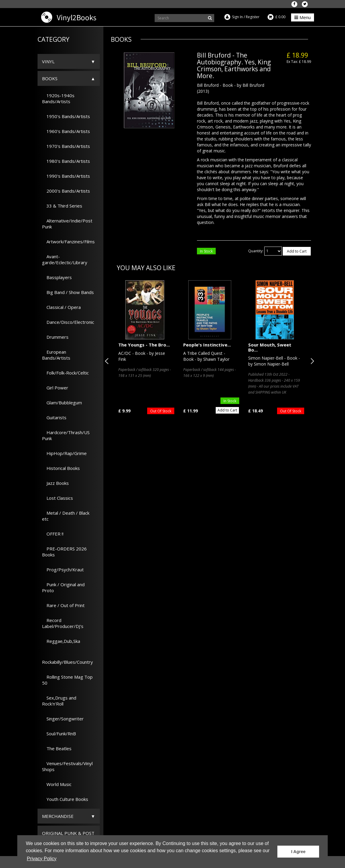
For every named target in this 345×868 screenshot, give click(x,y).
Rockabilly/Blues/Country (67, 659)
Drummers (55, 337)
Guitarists (54, 417)
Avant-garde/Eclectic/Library (65, 259)
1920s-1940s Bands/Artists (58, 98)
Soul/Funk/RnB (59, 734)
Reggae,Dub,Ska (61, 641)
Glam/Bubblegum (62, 403)
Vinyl (48, 61)
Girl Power (55, 388)
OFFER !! (53, 534)
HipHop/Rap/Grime (64, 453)
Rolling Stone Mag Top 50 (67, 680)
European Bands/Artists (56, 355)
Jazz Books (55, 483)
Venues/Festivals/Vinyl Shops (67, 766)
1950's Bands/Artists (66, 116)
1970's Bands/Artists (66, 146)
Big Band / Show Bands (68, 292)
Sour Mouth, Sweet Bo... (270, 347)
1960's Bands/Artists (66, 131)
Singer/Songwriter (63, 719)
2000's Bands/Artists (66, 191)
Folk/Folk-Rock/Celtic (65, 373)
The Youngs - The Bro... (144, 345)
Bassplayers (57, 277)
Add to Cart (297, 251)
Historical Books (61, 468)
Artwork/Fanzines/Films (68, 242)
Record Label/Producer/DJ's (63, 623)
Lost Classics (57, 498)
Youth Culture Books (65, 799)
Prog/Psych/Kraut (63, 570)
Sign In (237, 17)
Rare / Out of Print (63, 605)
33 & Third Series (62, 206)
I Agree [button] (298, 852)
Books (50, 78)
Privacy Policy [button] (42, 859)
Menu (303, 17)
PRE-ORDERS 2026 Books (64, 552)
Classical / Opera (61, 307)
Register (253, 17)
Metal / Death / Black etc (66, 516)
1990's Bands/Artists (66, 176)
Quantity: (256, 251)
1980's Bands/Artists (66, 161)
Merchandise (58, 816)
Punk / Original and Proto (63, 587)
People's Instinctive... (207, 345)
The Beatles (57, 748)
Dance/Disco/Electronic (68, 322)
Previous (108, 361)
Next (311, 361)
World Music (57, 784)
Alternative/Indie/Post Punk (67, 224)
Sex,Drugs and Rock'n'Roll (59, 701)
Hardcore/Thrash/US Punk (66, 435)
